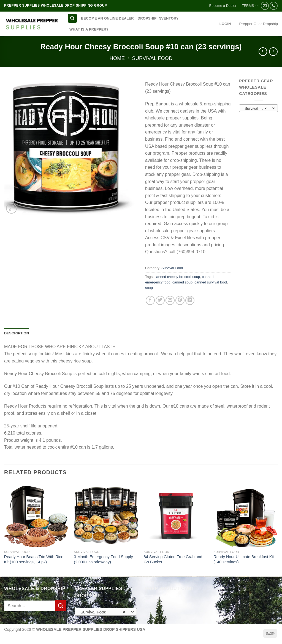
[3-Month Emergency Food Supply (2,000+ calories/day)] (106, 515)
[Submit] (61, 606)
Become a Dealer (223, 6)
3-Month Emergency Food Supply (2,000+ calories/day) (103, 559)
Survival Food (152, 58)
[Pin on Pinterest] (180, 300)
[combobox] (258, 108)
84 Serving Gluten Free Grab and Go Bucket (173, 559)
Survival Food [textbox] (256, 108)
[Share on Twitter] (160, 300)
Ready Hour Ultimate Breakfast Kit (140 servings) (244, 559)
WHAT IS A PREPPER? (89, 29)
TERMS (250, 6)
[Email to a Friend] (170, 300)
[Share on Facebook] (150, 300)
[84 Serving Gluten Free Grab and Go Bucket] (176, 515)
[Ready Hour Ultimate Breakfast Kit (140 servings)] (246, 515)
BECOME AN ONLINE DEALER (107, 18)
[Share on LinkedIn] (190, 300)
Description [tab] (17, 333)
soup (149, 288)
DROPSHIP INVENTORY (158, 18)
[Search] (72, 18)
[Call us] (274, 6)
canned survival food (211, 282)
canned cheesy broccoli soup (177, 277)
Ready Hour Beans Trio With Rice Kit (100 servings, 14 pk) (34, 559)
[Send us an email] (265, 6)
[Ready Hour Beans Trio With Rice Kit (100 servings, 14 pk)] (36, 515)
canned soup (182, 282)
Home (117, 58)
